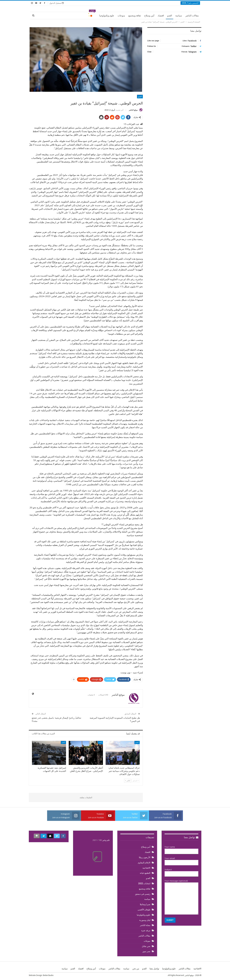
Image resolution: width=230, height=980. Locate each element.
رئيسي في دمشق (143, 894)
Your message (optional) (181, 897)
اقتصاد (161, 16)
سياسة (179, 16)
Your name (181, 849)
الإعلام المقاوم (144, 863)
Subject (181, 872)
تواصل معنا (191, 837)
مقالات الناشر (192, 16)
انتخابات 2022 (144, 883)
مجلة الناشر (145, 925)
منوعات (121, 16)
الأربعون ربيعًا (145, 857)
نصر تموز (146, 951)
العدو (170, 16)
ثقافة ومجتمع (135, 16)
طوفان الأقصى (144, 910)
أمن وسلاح (149, 16)
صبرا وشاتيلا (145, 904)
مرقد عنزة (146, 930)
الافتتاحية (146, 868)
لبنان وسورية (145, 920)
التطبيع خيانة (145, 873)
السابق (136, 781)
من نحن (136, 969)
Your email (181, 861)
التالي (128, 781)
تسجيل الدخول (57, 3)
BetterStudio (48, 975)
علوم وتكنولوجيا (107, 16)
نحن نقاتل (146, 946)
